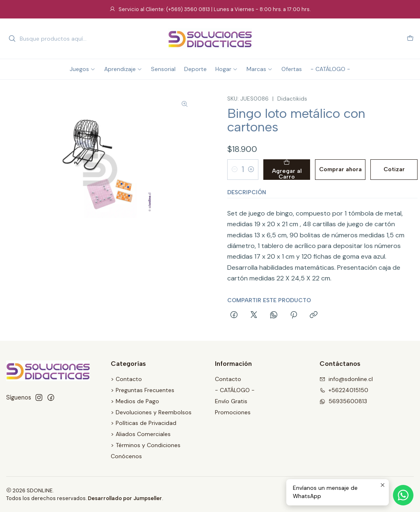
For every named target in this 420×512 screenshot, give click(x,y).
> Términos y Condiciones (146, 445)
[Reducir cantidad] (235, 170)
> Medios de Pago (135, 401)
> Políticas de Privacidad (144, 423)
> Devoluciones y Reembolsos (151, 412)
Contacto (228, 379)
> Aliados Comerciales (141, 434)
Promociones (233, 412)
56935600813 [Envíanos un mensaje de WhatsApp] (343, 401)
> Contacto (126, 379)
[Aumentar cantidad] (251, 170)
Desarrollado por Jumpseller (125, 498)
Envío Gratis (231, 401)
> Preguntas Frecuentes (143, 390)
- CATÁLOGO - (235, 390)
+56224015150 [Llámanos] (344, 390)
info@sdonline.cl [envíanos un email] (346, 379)
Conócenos (126, 456)
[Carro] (410, 39)
